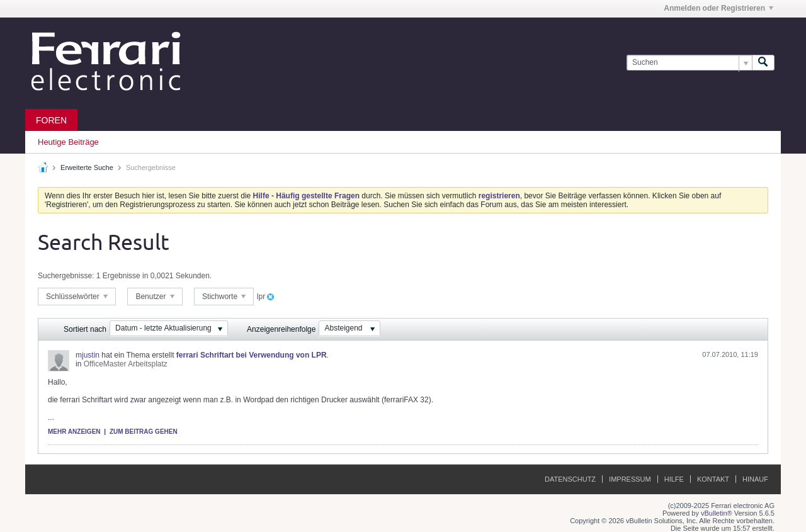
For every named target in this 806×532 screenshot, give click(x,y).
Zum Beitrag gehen (144, 432)
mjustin (88, 355)
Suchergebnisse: (66, 276)
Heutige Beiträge (68, 142)
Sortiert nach (85, 329)
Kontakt (713, 479)
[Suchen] (689, 63)
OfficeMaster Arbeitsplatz (126, 364)
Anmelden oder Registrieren (718, 8)
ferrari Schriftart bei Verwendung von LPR (252, 355)
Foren (51, 120)
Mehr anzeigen (74, 432)
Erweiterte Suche (87, 167)
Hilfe (674, 479)
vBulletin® (717, 513)
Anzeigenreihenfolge (281, 329)
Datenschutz (570, 479)
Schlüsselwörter (77, 297)
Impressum (630, 479)
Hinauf (755, 479)
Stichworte (224, 297)
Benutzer (155, 297)
